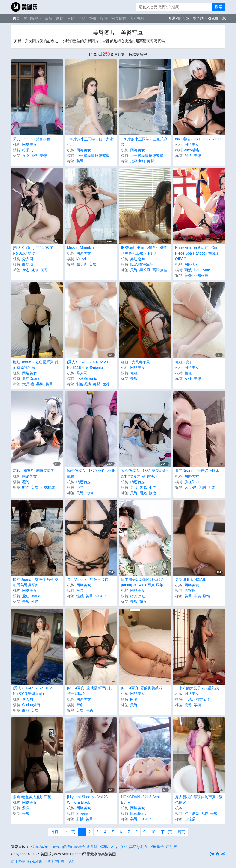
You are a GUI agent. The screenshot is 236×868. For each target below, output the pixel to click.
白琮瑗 (190, 819)
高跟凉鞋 (160, 270)
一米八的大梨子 (197, 699)
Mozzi (81, 259)
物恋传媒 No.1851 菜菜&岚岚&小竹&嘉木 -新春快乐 (145, 474)
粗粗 (134, 373)
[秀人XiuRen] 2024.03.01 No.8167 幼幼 (33, 251)
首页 (16, 18)
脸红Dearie (31, 379)
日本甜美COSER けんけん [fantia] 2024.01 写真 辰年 (143, 582)
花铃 (26, 482)
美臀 (43, 156)
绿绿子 (79, 847)
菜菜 (134, 487)
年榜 (82, 18)
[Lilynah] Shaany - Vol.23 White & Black (87, 800)
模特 (104, 18)
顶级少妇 (138, 161)
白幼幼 (28, 264)
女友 (26, 156)
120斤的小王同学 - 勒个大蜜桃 (90, 142)
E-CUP (145, 819)
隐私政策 (35, 861)
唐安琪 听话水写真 (190, 579)
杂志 (26, 270)
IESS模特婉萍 (142, 264)
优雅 (106, 384)
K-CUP (100, 596)
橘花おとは (109, 847)
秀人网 (28, 259)
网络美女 (29, 145)
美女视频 (137, 18)
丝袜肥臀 (48, 487)
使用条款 (18, 861)
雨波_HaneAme (197, 270)
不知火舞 (201, 275)
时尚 (26, 487)
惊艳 (152, 493)
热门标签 (31, 18)
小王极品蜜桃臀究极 (93, 156)
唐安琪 (190, 591)
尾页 (181, 832)
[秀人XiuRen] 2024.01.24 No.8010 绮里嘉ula (33, 691)
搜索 (218, 7)
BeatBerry (138, 814)
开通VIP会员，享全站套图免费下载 (197, 18)
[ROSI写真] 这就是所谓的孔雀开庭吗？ (90, 691)
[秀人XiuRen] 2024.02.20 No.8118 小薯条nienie (88, 365)
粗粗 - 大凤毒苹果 (136, 362)
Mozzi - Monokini (81, 248)
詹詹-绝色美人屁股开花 (32, 797)
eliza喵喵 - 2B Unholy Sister (198, 139)
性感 (35, 602)
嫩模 (197, 705)
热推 (93, 18)
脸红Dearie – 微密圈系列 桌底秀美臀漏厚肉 (36, 582)
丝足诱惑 (192, 814)
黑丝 (188, 156)
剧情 (206, 596)
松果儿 (28, 150)
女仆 (188, 379)
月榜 (71, 18)
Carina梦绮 (31, 705)
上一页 (70, 832)
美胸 (40, 384)
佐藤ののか (40, 847)
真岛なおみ (138, 847)
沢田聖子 (157, 847)
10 (153, 832)
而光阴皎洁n (62, 847)
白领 (26, 710)
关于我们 (68, 861)
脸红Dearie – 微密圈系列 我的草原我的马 (36, 365)
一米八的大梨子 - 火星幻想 (197, 688)
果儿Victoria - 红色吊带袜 (88, 579)
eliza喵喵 (192, 150)
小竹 (80, 487)
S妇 (34, 156)
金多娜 (92, 847)
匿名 (80, 705)
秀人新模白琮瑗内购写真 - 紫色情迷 (199, 800)
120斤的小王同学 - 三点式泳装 (144, 142)
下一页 (166, 832)
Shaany (83, 814)
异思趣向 (138, 259)
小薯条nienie (87, 379)
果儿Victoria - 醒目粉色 (32, 139)
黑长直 (82, 264)
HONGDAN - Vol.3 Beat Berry (140, 800)
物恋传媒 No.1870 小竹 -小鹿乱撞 (91, 474)
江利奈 (171, 847)
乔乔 (124, 847)
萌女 (143, 602)
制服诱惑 (84, 384)
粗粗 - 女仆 (184, 362)
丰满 (197, 596)
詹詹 (26, 808)
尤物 (35, 270)
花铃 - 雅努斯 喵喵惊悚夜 (34, 471)
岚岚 (143, 487)
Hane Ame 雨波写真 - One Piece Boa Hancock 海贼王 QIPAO (197, 253)
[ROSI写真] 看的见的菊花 (142, 688)
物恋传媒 (84, 482)
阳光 (143, 493)
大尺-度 (28, 384)
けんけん (138, 596)
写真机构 (119, 18)
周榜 (60, 18)
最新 (49, 18)
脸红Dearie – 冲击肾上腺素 (197, 471)
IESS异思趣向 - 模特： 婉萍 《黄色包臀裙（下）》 (144, 251)
